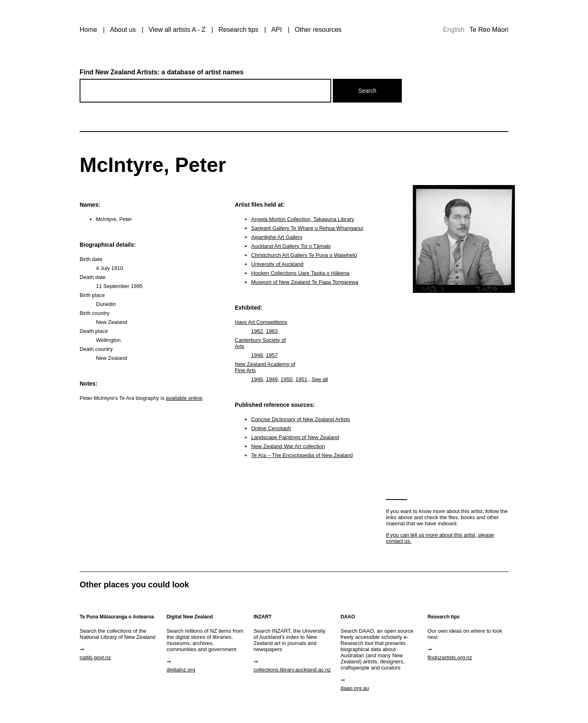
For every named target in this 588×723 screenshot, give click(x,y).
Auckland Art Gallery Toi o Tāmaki (291, 246)
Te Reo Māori (489, 30)
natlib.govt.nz (95, 657)
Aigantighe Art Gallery (277, 237)
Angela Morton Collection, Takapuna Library (303, 219)
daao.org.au (355, 688)
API (276, 30)
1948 (257, 355)
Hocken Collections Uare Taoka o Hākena (300, 273)
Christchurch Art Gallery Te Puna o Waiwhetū (304, 255)
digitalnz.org (181, 670)
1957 (272, 355)
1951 (301, 379)
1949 (272, 379)
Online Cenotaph (271, 428)
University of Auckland (277, 264)
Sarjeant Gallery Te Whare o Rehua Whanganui (307, 228)
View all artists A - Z (177, 30)
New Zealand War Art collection (288, 446)
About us (123, 30)
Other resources (318, 30)
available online (184, 398)
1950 (286, 379)
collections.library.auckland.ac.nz (292, 670)
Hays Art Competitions (261, 322)
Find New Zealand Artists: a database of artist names (161, 72)
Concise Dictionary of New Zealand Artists (301, 419)
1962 (257, 331)
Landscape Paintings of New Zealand (295, 437)
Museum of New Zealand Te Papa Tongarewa (305, 282)
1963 (272, 331)
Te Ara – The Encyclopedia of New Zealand (302, 455)
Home (88, 30)
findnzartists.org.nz (450, 657)
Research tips (238, 30)
